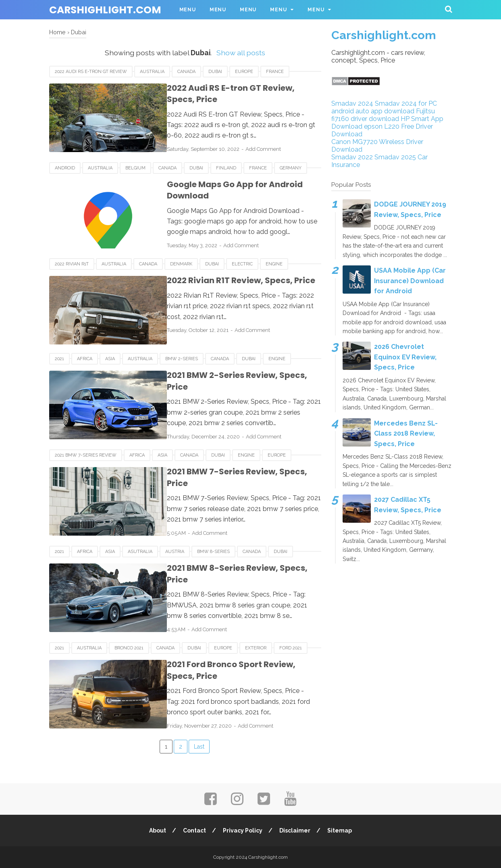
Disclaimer (295, 830)
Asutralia (140, 552)
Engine (274, 264)
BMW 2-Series (182, 359)
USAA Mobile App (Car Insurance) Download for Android (410, 281)
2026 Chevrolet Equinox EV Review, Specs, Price (405, 357)
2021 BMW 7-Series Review (86, 455)
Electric (242, 264)
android (65, 168)
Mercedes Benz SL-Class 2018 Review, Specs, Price (406, 434)
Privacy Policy (243, 830)
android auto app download (373, 111)
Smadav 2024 (352, 103)
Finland (226, 168)
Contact (194, 830)
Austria (175, 552)
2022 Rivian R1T (72, 264)
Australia (152, 72)
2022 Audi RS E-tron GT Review (91, 72)
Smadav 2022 (352, 157)
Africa (85, 359)
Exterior (256, 648)
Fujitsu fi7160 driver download (383, 115)
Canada (186, 72)
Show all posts (241, 53)
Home (57, 32)
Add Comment (256, 149)
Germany (291, 168)
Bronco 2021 (129, 648)
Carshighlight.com (105, 10)
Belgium (135, 168)
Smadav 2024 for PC (406, 103)
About (157, 830)
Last (199, 747)
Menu (188, 10)
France (275, 72)
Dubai (215, 72)
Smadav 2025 (395, 157)
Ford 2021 (291, 648)
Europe (244, 72)
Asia (110, 359)
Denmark (181, 264)
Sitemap (340, 830)
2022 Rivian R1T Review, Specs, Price (234, 280)
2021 (59, 359)
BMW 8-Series (213, 552)
